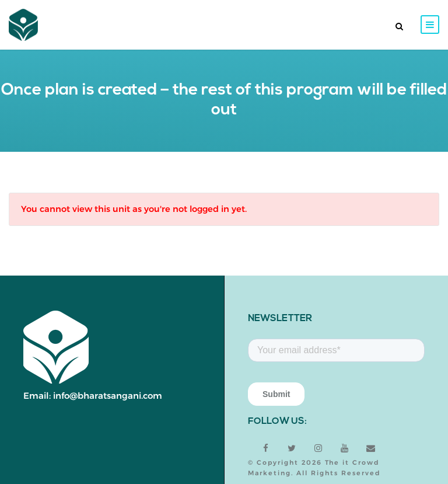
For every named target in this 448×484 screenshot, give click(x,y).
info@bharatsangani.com (108, 396)
